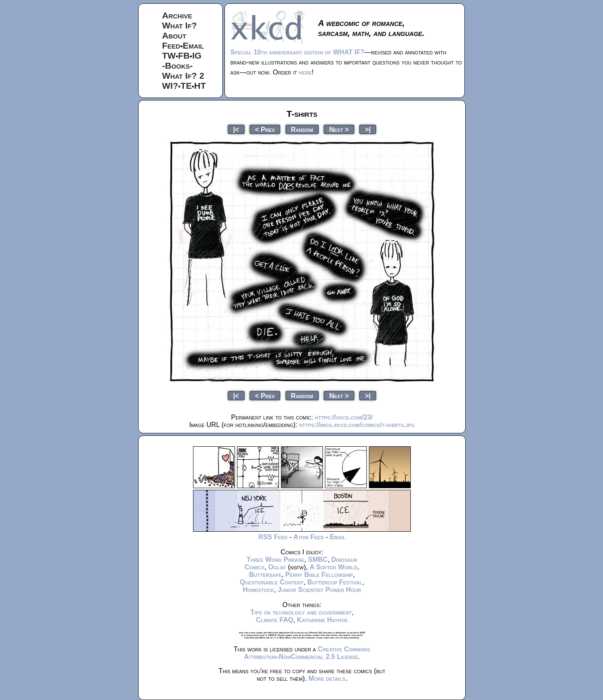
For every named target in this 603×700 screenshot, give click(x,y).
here (305, 72)
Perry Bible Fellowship (319, 575)
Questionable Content (272, 582)
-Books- (177, 66)
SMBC (318, 560)
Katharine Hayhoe (322, 620)
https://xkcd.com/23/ (344, 417)
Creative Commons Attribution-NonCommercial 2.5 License (307, 653)
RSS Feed (273, 537)
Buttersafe (265, 575)
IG (197, 55)
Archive (177, 15)
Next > (339, 129)
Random (302, 129)
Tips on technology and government (301, 612)
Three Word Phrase (275, 560)
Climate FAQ (274, 620)
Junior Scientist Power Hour (319, 590)
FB (184, 55)
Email (193, 45)
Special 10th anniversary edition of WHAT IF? (297, 52)
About (174, 35)
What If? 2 (183, 76)
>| (368, 129)
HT (200, 86)
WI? (170, 86)
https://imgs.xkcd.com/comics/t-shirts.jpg (357, 425)
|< (236, 129)
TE (186, 86)
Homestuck (259, 590)
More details (327, 678)
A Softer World (333, 567)
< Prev (265, 129)
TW (169, 55)
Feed (171, 45)
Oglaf (277, 567)
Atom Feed (309, 537)
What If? (179, 25)
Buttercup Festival (335, 582)
